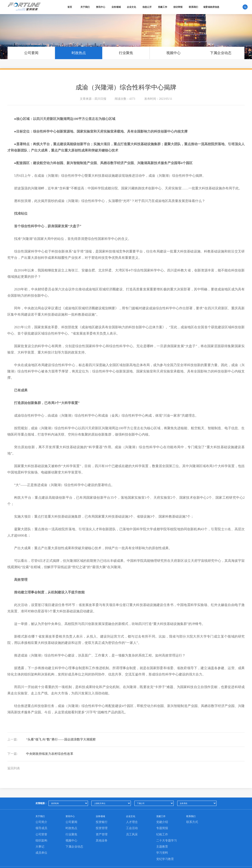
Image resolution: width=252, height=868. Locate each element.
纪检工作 (162, 843)
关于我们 (87, 7)
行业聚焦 (126, 52)
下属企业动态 (221, 52)
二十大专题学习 (167, 849)
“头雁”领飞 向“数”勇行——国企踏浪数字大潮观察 (54, 741)
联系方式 (192, 831)
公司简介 (41, 831)
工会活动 (132, 837)
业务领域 (118, 7)
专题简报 (162, 837)
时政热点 (79, 52)
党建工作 (164, 7)
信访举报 (180, 7)
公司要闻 (31, 52)
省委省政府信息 (213, 7)
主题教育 (162, 855)
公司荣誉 (41, 843)
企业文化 (133, 7)
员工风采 (132, 843)
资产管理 (102, 843)
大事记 (40, 855)
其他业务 (102, 849)
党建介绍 (162, 831)
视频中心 (173, 52)
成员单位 (41, 862)
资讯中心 (102, 7)
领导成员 (41, 837)
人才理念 (132, 831)
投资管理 (102, 837)
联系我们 (195, 7)
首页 (71, 7)
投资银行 (102, 831)
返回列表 (14, 775)
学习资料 (162, 862)
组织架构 (41, 849)
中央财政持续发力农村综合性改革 (42, 758)
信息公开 (149, 7)
